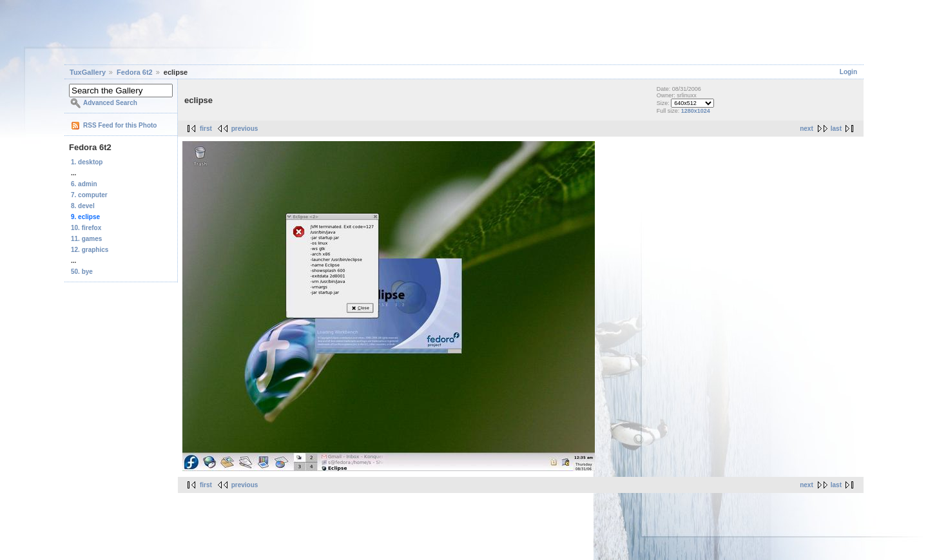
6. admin (84, 184)
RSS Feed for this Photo (120, 125)
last (836, 129)
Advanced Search (110, 103)
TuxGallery (88, 72)
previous (245, 129)
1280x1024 (696, 111)
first (206, 129)
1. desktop (87, 162)
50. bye (82, 272)
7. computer (89, 195)
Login (848, 72)
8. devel (83, 206)
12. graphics (90, 250)
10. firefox (86, 228)
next (807, 129)
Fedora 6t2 (135, 72)
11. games (86, 239)
